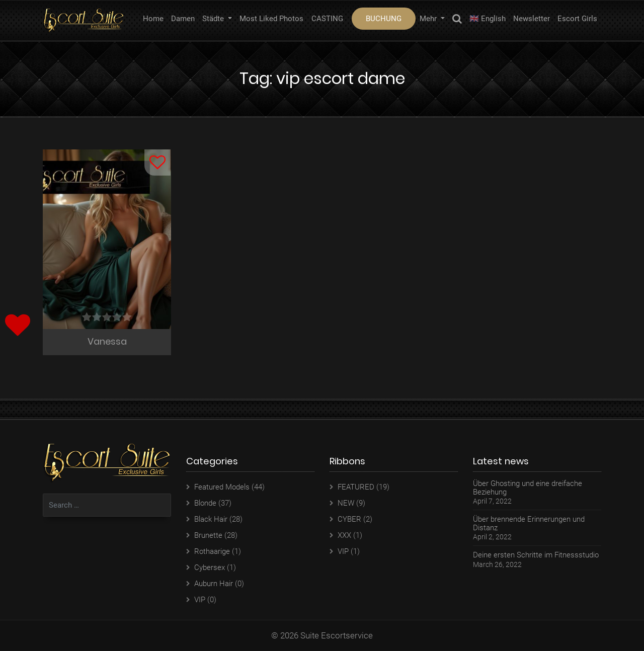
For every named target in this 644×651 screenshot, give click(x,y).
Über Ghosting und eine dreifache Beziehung (528, 488)
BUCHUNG (384, 19)
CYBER (349, 520)
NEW (346, 504)
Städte (214, 19)
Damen (183, 19)
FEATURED (356, 487)
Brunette (208, 536)
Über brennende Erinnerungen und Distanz (529, 524)
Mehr (429, 19)
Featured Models (222, 487)
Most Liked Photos (271, 19)
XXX (344, 536)
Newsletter (532, 19)
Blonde (205, 504)
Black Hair (211, 520)
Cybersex (210, 568)
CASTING (327, 19)
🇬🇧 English (488, 19)
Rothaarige (212, 552)
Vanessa (107, 342)
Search (457, 20)
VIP (200, 600)
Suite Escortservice (337, 636)
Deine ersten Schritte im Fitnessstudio (536, 556)
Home (153, 19)
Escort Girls (577, 19)
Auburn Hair (214, 584)
